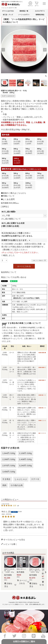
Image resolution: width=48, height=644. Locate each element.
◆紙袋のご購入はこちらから (14, 193)
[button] (2, 572)
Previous (3, 50)
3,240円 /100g (25, 466)
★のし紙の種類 (9, 212)
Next (45, 50)
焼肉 (4, 485)
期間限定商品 (40, 15)
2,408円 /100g (25, 459)
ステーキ (35, 479)
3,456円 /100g (9, 472)
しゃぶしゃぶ (21, 479)
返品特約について (9, 272)
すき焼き (7, 479)
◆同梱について (8, 196)
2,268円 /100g (9, 459)
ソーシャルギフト (24, 15)
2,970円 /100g (9, 466)
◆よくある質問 (8, 199)
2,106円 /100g (25, 453)
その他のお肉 (17, 485)
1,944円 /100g (9, 453)
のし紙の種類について (11, 219)
